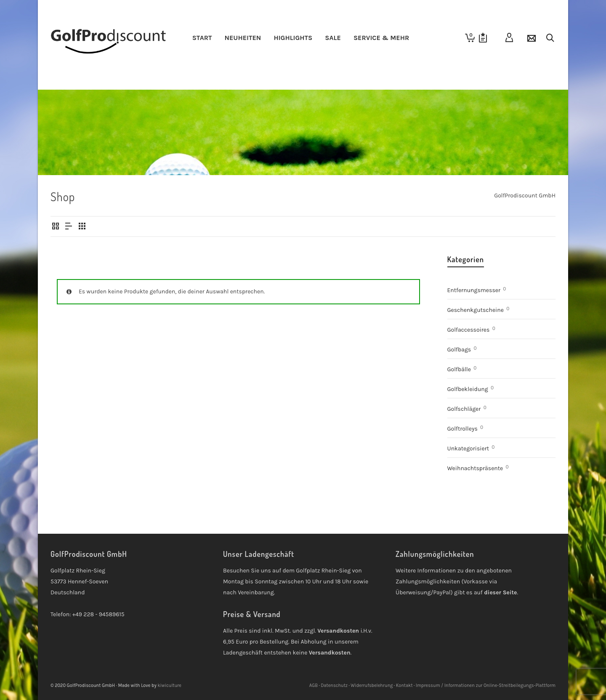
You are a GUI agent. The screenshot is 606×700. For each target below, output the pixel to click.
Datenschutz (334, 685)
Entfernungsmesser (474, 290)
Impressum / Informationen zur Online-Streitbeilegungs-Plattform (486, 685)
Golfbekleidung (468, 389)
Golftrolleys (462, 429)
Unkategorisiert (468, 448)
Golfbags (459, 350)
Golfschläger (464, 409)
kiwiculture (169, 685)
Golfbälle (459, 369)
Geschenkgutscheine (476, 310)
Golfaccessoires (469, 330)
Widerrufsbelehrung (372, 685)
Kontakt (404, 685)
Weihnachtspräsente (475, 468)
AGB (314, 685)
